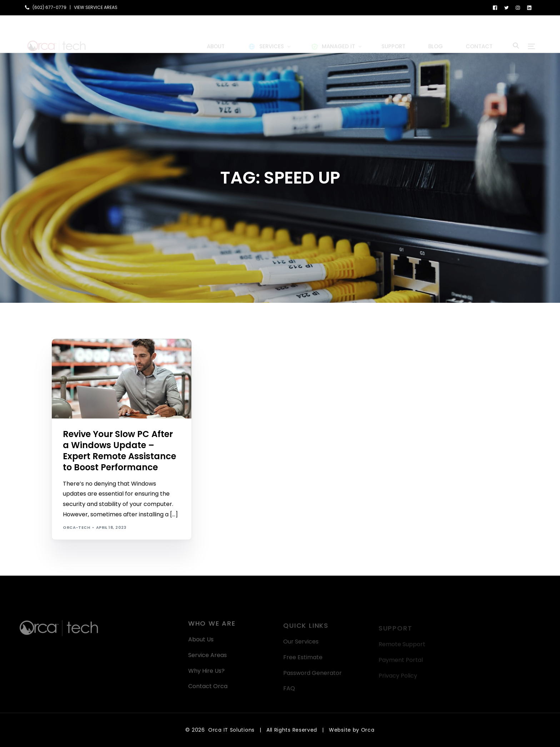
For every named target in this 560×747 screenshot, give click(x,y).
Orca (368, 730)
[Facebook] (495, 7)
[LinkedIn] (529, 7)
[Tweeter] (506, 7)
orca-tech (76, 527)
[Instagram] (518, 7)
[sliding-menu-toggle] (531, 34)
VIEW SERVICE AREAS (96, 7)
